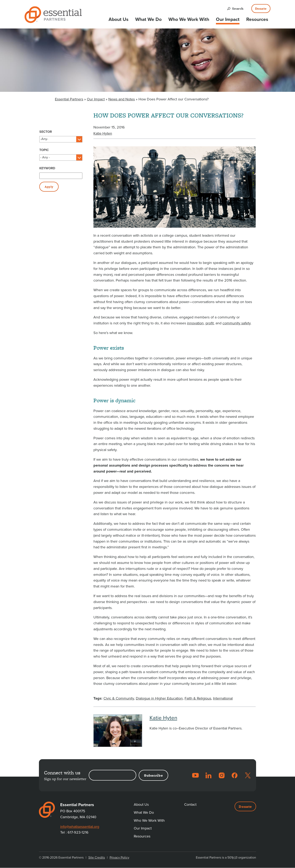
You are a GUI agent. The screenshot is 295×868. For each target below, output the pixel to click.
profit (210, 323)
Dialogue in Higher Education (159, 698)
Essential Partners (69, 99)
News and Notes (122, 99)
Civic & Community (119, 698)
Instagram (222, 775)
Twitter (248, 775)
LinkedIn (209, 775)
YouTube (195, 775)
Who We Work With (189, 19)
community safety (237, 323)
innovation (195, 323)
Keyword (47, 168)
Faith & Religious (198, 698)
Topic (44, 150)
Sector (46, 132)
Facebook (235, 775)
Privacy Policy (119, 858)
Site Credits (97, 858)
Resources (257, 19)
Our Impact (228, 19)
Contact (190, 804)
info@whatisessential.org (80, 827)
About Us (119, 19)
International (223, 698)
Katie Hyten (103, 133)
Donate (261, 9)
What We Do (148, 19)
